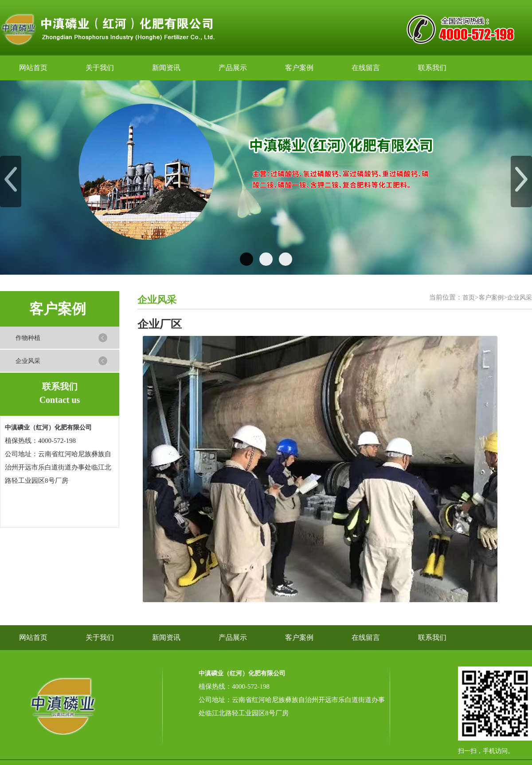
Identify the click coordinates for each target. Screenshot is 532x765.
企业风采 (28, 361)
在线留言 (366, 68)
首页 (469, 298)
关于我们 (100, 68)
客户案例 (299, 68)
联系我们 (432, 68)
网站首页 (33, 68)
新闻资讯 (166, 68)
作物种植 (28, 338)
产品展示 (233, 68)
